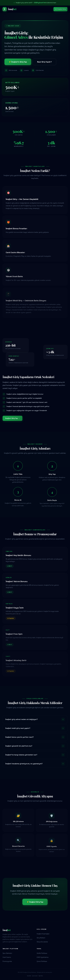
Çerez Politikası (42, 961)
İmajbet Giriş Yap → (12, 418)
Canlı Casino (7, 957)
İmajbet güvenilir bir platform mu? (35, 746)
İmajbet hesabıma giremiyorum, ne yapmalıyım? (35, 764)
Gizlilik (29, 976)
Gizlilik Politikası (42, 953)
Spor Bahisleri (7, 953)
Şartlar (41, 976)
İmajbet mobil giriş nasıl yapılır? (35, 728)
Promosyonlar (7, 961)
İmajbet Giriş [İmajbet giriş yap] (60, 9)
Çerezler (35, 976)
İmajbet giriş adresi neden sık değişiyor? (35, 719)
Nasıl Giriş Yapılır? (44, 62)
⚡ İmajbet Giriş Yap (35, 902)
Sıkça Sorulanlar (42, 942)
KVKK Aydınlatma (43, 957)
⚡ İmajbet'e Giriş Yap (18, 62)
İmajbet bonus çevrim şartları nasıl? (35, 737)
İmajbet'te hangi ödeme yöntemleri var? (35, 755)
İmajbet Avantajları (43, 934)
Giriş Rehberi (41, 938)
